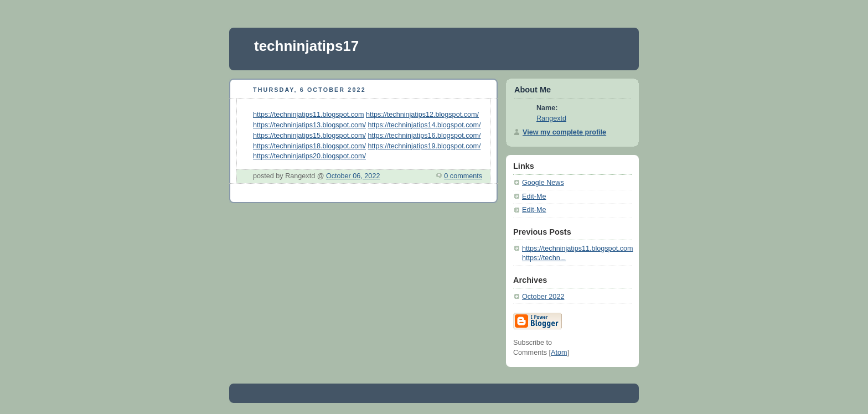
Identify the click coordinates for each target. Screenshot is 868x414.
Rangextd (551, 118)
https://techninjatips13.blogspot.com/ (309, 125)
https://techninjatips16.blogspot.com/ (425, 136)
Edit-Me (534, 196)
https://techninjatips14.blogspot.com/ (425, 125)
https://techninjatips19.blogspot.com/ (425, 146)
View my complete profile (564, 132)
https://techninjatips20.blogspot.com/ (309, 156)
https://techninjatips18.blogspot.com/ (309, 146)
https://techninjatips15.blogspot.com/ (309, 136)
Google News (543, 183)
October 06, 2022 (353, 176)
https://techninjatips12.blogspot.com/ (422, 115)
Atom (559, 353)
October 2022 (543, 297)
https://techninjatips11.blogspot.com (308, 115)
